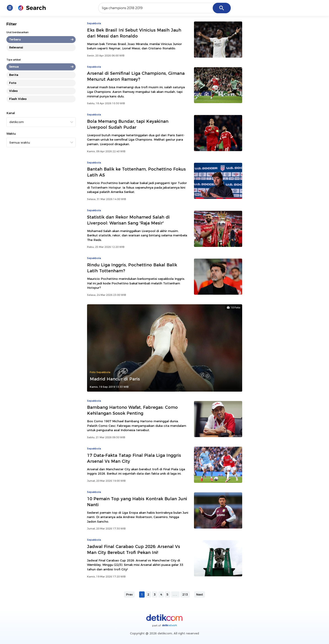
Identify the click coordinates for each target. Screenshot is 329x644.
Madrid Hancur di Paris (115, 379)
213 (185, 594)
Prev (129, 594)
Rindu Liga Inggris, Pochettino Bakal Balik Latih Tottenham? (132, 268)
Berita (14, 75)
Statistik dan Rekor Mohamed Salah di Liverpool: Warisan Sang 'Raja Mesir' (128, 220)
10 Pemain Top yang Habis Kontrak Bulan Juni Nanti (137, 502)
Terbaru (15, 39)
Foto (13, 83)
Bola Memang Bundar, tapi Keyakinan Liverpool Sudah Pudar (128, 124)
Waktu (11, 134)
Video (13, 91)
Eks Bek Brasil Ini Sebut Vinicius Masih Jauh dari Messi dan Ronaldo (134, 33)
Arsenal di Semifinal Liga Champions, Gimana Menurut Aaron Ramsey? (136, 76)
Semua (14, 67)
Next (200, 594)
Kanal (11, 113)
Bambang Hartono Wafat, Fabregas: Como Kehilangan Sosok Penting (132, 410)
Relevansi (16, 47)
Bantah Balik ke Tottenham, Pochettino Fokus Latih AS (136, 172)
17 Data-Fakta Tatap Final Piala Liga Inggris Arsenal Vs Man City (134, 458)
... (175, 594)
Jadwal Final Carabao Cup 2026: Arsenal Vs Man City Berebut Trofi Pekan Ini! (134, 549)
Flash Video (18, 99)
